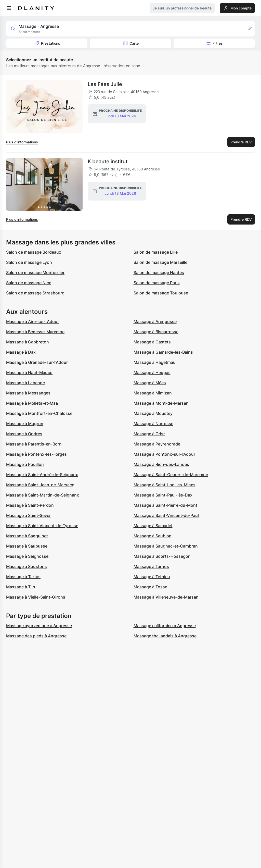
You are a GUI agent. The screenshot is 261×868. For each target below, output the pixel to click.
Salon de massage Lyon (29, 262)
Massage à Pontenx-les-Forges (36, 454)
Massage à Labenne (25, 383)
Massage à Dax (21, 352)
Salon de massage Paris (157, 283)
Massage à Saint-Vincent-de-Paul (166, 515)
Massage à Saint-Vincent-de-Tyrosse (42, 526)
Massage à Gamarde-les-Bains (163, 352)
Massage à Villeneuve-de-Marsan (166, 597)
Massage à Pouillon (25, 464)
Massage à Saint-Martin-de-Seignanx (43, 495)
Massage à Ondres (24, 434)
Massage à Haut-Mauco (29, 373)
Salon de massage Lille (156, 252)
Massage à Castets (152, 342)
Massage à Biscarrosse (156, 332)
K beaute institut (108, 162)
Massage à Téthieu (152, 577)
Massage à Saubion (153, 536)
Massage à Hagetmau (155, 362)
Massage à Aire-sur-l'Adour (32, 321)
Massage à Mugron (25, 424)
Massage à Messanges (28, 393)
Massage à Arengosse (155, 321)
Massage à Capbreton (28, 342)
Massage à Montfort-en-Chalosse (39, 413)
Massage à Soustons (27, 566)
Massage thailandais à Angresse (165, 636)
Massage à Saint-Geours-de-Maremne (171, 475)
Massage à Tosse (150, 587)
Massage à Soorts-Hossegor (162, 556)
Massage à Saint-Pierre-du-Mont (165, 505)
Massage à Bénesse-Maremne (35, 332)
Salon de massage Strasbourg (35, 293)
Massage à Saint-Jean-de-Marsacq (40, 485)
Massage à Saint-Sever (28, 515)
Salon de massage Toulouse (161, 293)
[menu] (9, 8)
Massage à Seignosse (27, 556)
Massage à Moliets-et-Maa (32, 403)
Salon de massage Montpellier (35, 272)
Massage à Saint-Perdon (30, 505)
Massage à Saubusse (27, 546)
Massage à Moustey (153, 413)
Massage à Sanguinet (27, 536)
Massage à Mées (150, 383)
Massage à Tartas (23, 577)
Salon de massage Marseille (160, 262)
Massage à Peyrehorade (157, 444)
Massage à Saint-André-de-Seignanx (42, 475)
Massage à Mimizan (153, 393)
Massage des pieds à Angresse (36, 636)
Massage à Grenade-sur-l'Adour (37, 362)
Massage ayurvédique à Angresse (39, 626)
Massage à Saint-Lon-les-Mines (165, 485)
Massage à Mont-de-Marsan (161, 403)
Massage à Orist (149, 434)
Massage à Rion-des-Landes (161, 464)
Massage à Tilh (21, 587)
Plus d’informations (22, 142)
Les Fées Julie (105, 84)
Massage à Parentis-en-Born (34, 444)
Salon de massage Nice (29, 283)
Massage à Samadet (153, 526)
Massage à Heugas (152, 373)
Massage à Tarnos (151, 566)
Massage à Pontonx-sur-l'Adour (164, 454)
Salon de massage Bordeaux (34, 252)
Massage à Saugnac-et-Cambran (166, 546)
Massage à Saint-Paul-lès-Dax (163, 495)
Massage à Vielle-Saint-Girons (36, 597)
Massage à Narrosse (153, 424)
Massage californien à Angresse (165, 626)
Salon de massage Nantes (159, 272)
